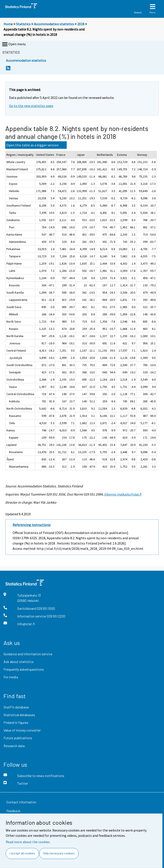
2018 (81, 24)
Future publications (18, 738)
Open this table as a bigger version (32, 145)
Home (8, 24)
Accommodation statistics (54, 24)
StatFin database (16, 707)
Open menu (14, 44)
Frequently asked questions (24, 669)
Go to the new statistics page (31, 106)
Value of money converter (22, 730)
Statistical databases (19, 715)
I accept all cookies (22, 853)
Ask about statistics (19, 662)
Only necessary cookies (59, 853)
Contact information (21, 802)
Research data (14, 746)
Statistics (23, 24)
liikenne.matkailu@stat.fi (123, 494)
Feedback (13, 811)
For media (11, 677)
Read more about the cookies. (28, 842)
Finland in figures (16, 722)
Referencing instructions (31, 525)
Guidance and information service (28, 654)
